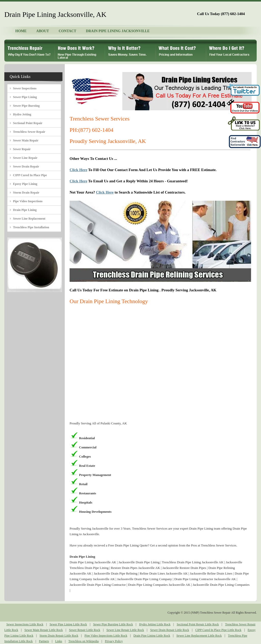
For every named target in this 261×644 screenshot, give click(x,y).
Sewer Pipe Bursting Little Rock (113, 624)
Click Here (78, 170)
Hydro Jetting (22, 114)
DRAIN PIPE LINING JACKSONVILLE (118, 31)
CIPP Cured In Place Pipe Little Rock (218, 630)
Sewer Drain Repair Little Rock (170, 630)
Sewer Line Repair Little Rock (125, 630)
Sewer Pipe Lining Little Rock (68, 624)
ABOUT (43, 31)
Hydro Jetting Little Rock (155, 624)
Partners (44, 641)
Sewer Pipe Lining (25, 97)
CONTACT (67, 31)
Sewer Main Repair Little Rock (44, 630)
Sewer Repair (22, 149)
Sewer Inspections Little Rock (25, 624)
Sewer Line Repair (25, 158)
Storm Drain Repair (26, 193)
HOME (21, 31)
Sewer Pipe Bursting (26, 106)
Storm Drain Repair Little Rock (59, 636)
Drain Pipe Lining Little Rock (152, 636)
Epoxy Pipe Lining (25, 184)
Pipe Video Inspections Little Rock (106, 636)
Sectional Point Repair (28, 123)
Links (58, 641)
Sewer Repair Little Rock (85, 630)
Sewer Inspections (25, 88)
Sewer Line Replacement (29, 219)
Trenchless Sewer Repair (29, 132)
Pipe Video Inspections (28, 201)
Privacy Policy (114, 641)
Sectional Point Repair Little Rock (198, 624)
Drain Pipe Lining (25, 210)
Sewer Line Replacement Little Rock (199, 636)
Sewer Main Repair (26, 140)
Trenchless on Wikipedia (83, 641)
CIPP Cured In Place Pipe (30, 175)
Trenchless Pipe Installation (31, 227)
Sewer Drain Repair (26, 166)
